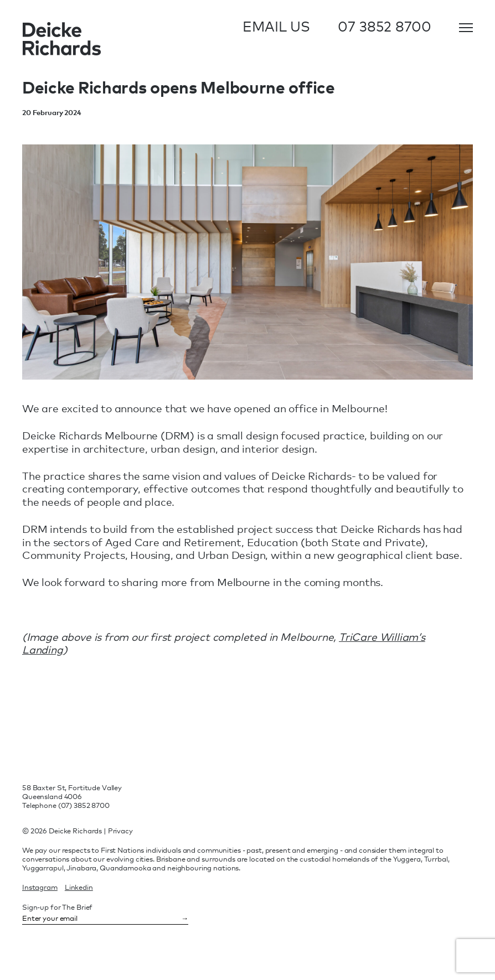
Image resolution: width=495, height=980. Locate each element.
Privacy (120, 831)
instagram (40, 887)
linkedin (79, 887)
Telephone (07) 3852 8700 (66, 805)
